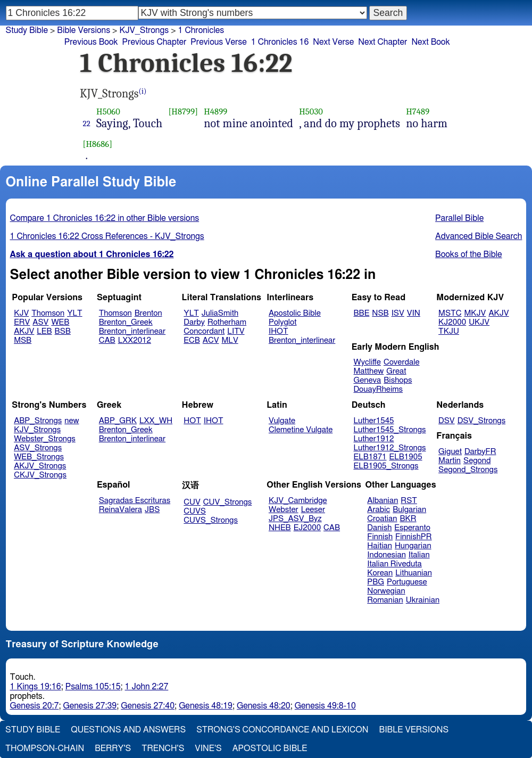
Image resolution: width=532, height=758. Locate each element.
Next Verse (333, 42)
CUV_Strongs (227, 502)
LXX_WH (156, 421)
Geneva (368, 380)
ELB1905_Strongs (386, 466)
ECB (192, 340)
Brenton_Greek (126, 322)
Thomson (48, 313)
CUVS (195, 511)
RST (409, 501)
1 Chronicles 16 (280, 42)
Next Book (430, 42)
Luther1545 (374, 421)
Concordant (204, 331)
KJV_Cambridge (298, 501)
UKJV (479, 322)
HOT (192, 421)
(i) (143, 91)
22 (87, 123)
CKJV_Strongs (40, 475)
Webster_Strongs (45, 439)
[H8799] (183, 112)
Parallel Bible (459, 218)
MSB (23, 340)
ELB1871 (370, 457)
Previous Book (91, 42)
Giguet (450, 452)
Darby (194, 322)
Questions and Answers (128, 730)
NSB (380, 313)
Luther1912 (374, 439)
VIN (414, 313)
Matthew (369, 371)
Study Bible (27, 30)
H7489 (418, 112)
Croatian (382, 519)
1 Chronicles (201, 30)
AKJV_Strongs (40, 466)
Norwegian (386, 591)
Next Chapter (383, 42)
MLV (230, 340)
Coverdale (402, 362)
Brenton (148, 313)
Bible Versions (84, 30)
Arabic (379, 510)
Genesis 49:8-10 (325, 706)
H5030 (311, 112)
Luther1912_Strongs (390, 448)
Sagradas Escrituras (135, 501)
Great (396, 371)
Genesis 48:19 (206, 706)
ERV (22, 322)
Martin (450, 461)
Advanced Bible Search (479, 236)
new (72, 421)
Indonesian (386, 555)
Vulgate (282, 421)
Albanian (383, 501)
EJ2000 (307, 528)
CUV (192, 502)
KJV (21, 313)
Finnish (380, 537)
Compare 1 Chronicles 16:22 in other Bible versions (105, 218)
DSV (447, 421)
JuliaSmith (220, 313)
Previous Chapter (155, 42)
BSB (63, 331)
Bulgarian (409, 510)
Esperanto (412, 528)
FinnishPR (414, 537)
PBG (376, 582)
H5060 (108, 112)
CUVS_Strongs (211, 520)
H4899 (215, 112)
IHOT (279, 331)
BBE (362, 313)
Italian (419, 555)
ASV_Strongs (38, 448)
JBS (152, 510)
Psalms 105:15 (93, 687)
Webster (284, 510)
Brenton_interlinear (132, 331)
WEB (60, 322)
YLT (74, 313)
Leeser (313, 510)
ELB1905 (406, 457)
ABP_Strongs (38, 421)
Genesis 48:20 (264, 706)
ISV (398, 313)
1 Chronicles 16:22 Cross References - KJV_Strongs (107, 236)
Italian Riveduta (394, 564)
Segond (477, 461)
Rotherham (227, 322)
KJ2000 (452, 322)
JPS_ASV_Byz (295, 519)
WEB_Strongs (39, 457)
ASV (40, 322)
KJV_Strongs (37, 430)
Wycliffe (367, 362)
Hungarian (413, 546)
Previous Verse (218, 42)
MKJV (475, 313)
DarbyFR (480, 452)
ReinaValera (120, 510)
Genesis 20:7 (35, 706)
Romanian (385, 600)
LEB (44, 331)
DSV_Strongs (482, 421)
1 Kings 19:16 (36, 687)
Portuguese (407, 582)
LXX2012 (135, 340)
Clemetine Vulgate (301, 430)
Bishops (398, 380)
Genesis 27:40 (148, 706)
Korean (380, 573)
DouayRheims (379, 389)
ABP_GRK (118, 421)
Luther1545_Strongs (390, 430)
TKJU (449, 331)
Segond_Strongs (468, 470)
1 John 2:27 (147, 687)
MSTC (450, 313)
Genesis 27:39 (90, 706)
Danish (379, 528)
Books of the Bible (469, 254)
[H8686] (98, 144)
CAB (107, 340)
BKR (408, 519)
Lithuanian (414, 573)
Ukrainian (423, 600)
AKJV (24, 331)
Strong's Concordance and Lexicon (282, 730)
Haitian (380, 546)
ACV (211, 340)
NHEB (280, 528)
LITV (236, 331)
